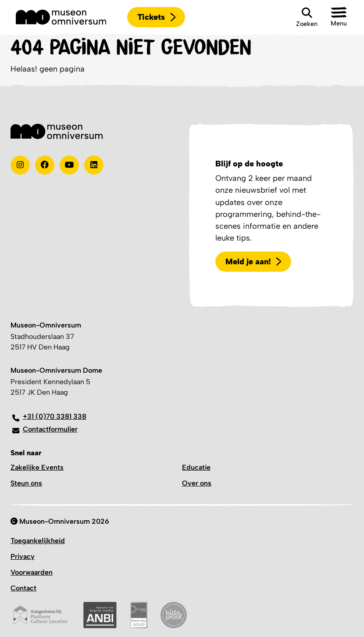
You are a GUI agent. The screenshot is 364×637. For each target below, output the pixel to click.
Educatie (196, 467)
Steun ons (26, 483)
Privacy (23, 556)
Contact (23, 588)
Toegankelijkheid (38, 541)
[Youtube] (69, 165)
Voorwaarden (32, 572)
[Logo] (61, 17)
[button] (339, 17)
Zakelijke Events (37, 467)
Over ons (197, 483)
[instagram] (20, 165)
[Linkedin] (94, 165)
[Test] (45, 165)
